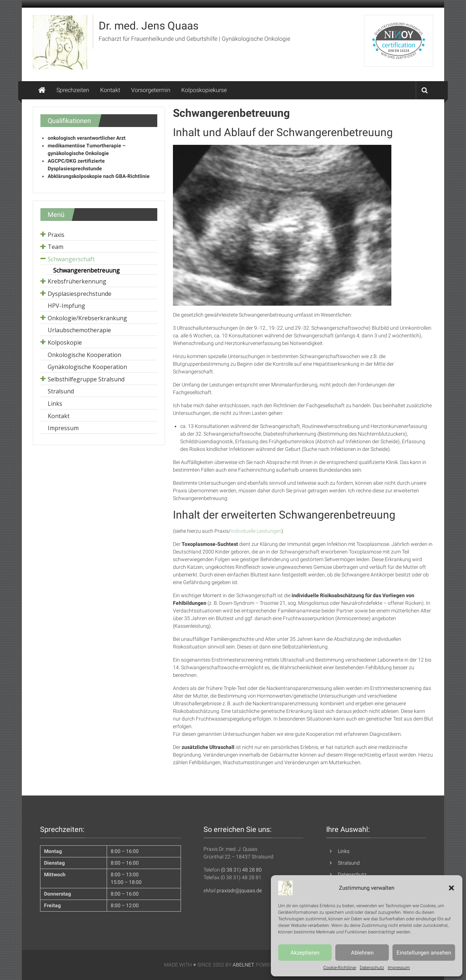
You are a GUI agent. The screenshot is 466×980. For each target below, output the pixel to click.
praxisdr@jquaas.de (239, 890)
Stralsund (349, 863)
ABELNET (243, 965)
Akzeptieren (305, 953)
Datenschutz (372, 968)
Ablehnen (362, 953)
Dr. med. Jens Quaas (149, 26)
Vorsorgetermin (151, 90)
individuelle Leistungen (256, 531)
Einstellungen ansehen (424, 953)
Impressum (399, 968)
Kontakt (110, 90)
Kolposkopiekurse (204, 90)
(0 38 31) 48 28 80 (241, 870)
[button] (451, 888)
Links (344, 851)
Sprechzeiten (73, 90)
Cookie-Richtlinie (340, 968)
